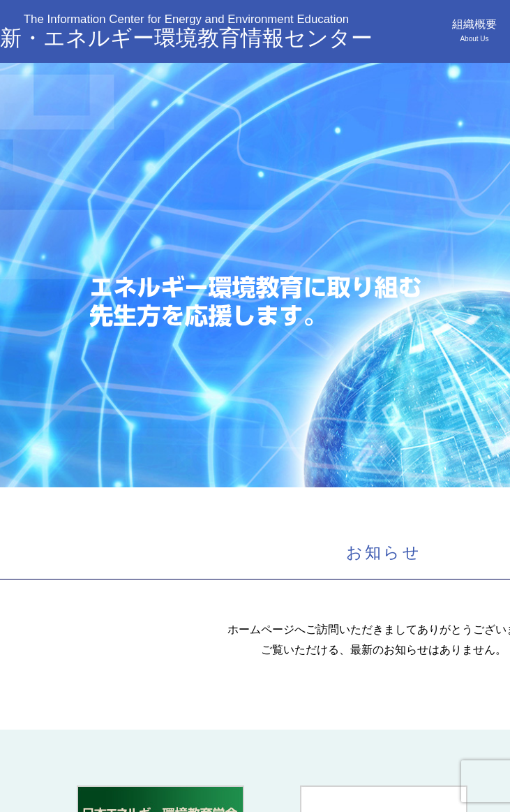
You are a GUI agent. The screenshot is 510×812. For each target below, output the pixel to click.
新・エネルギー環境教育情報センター (186, 31)
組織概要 (474, 30)
